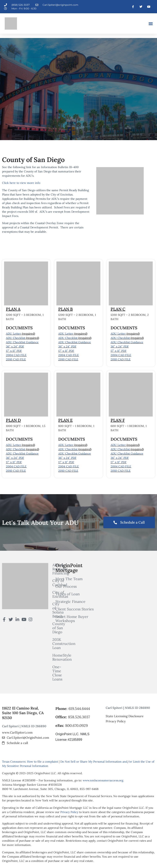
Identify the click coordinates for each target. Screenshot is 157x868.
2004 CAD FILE (16, 355)
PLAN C (118, 309)
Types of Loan (68, 594)
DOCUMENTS (19, 328)
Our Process (66, 586)
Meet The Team (69, 579)
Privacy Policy (69, 812)
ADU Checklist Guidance (22, 342)
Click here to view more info (21, 183)
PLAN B (66, 309)
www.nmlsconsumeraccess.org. (103, 780)
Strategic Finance (70, 602)
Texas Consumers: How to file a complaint (30, 762)
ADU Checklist (16, 338)
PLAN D (13, 420)
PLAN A (13, 309)
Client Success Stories (75, 609)
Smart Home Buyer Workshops (72, 619)
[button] (151, 24)
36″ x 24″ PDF (15, 346)
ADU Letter (13, 334)
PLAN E (65, 420)
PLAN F (118, 420)
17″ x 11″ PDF (14, 351)
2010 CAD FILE (16, 359)
